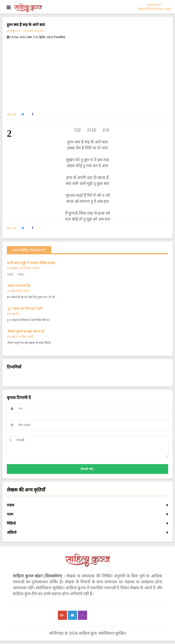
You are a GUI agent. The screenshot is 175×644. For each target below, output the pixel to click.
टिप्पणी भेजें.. (87, 469)
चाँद (17, 314)
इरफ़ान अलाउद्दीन (34, 31)
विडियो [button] (87, 523)
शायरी (10, 31)
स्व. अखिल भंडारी (24, 337)
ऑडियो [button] (87, 533)
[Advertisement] (87, 73)
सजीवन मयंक (22, 291)
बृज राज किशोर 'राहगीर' (27, 268)
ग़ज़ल (18, 31)
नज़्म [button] (87, 514)
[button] (23, 114)
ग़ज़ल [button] (87, 505)
